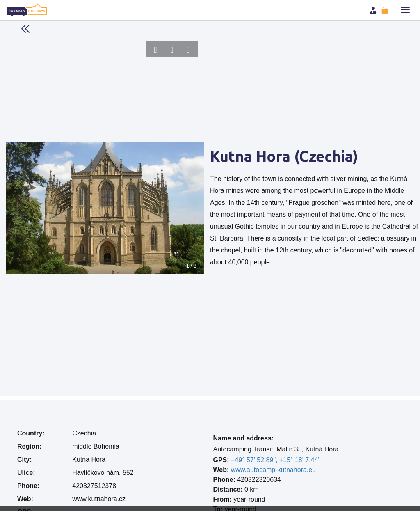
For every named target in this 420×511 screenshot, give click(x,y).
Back (25, 29)
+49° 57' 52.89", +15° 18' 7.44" (276, 460)
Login (374, 10)
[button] (405, 10)
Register (386, 10)
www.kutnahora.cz (99, 499)
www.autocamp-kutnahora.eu (273, 470)
